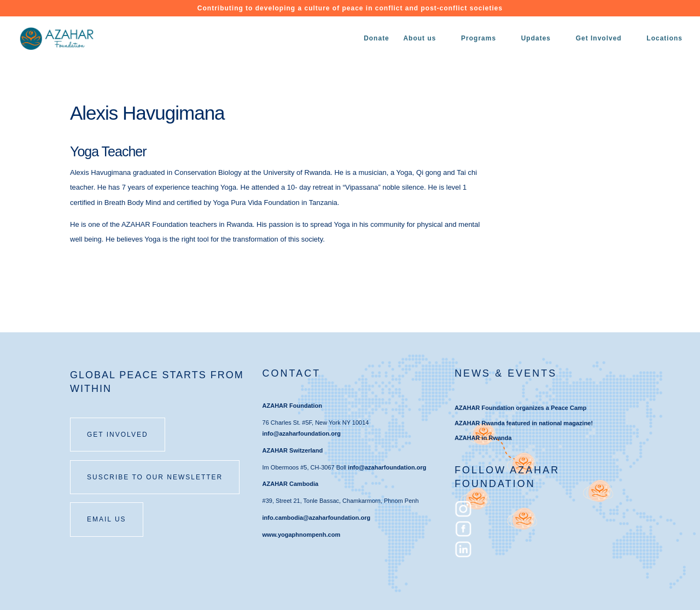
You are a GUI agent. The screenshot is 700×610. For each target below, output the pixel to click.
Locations (664, 38)
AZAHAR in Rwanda (483, 438)
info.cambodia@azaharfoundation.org (317, 518)
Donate (377, 38)
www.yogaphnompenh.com (302, 535)
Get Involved (599, 38)
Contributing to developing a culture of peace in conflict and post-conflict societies (350, 8)
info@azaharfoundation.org (302, 433)
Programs (479, 38)
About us (419, 38)
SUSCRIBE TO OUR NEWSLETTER (155, 477)
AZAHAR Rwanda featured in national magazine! (524, 423)
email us (107, 519)
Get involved (118, 435)
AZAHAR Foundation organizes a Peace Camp (520, 408)
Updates (536, 38)
